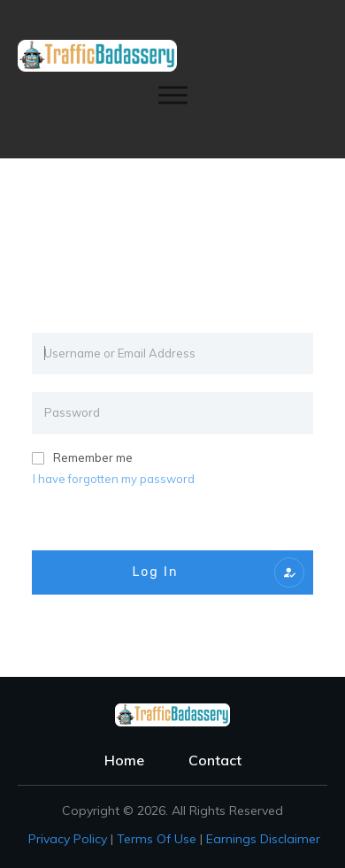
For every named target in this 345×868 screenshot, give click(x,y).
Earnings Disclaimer (263, 839)
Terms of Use (157, 839)
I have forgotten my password (114, 479)
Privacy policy (68, 839)
